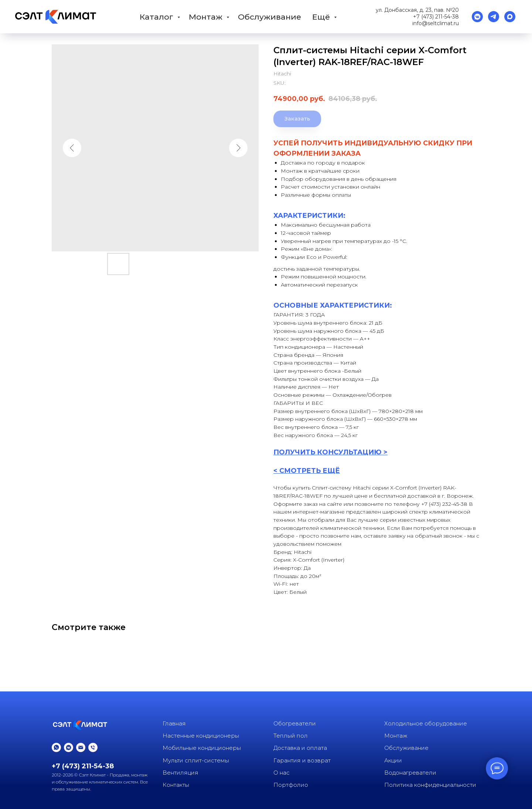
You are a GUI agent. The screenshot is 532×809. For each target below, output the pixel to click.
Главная (174, 723)
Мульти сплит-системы (196, 760)
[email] (81, 747)
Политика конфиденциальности (430, 785)
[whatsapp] (56, 747)
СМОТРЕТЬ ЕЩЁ (310, 471)
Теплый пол (291, 736)
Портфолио (291, 785)
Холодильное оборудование (426, 723)
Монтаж (207, 17)
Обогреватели (295, 723)
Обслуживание (270, 17)
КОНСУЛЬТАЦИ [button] (345, 452)
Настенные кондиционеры (201, 736)
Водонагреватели (410, 773)
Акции (393, 760)
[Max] (510, 17)
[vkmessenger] (477, 17)
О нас (282, 773)
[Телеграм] (494, 17)
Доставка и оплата (300, 748)
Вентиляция (180, 773)
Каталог (158, 17)
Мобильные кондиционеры (202, 748)
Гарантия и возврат (302, 760)
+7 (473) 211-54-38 (436, 17)
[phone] (93, 747)
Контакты (176, 785)
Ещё (322, 17)
